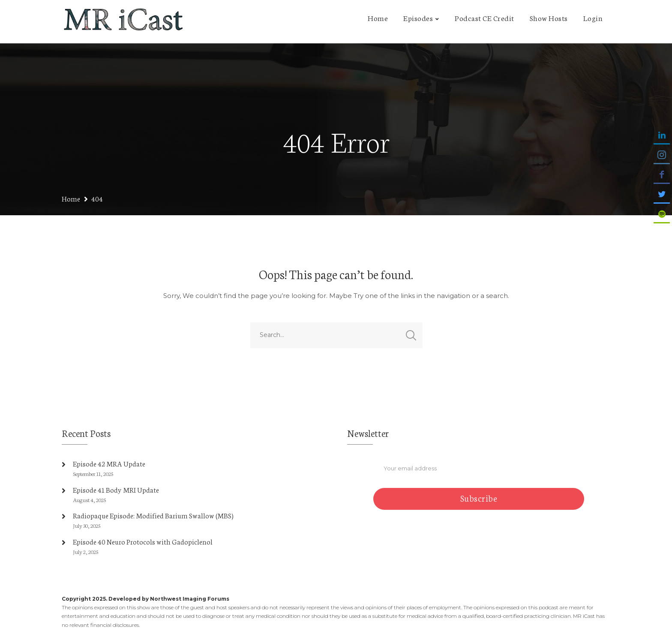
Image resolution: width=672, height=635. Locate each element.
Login (593, 18)
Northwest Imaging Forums (190, 599)
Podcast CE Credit (484, 18)
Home (378, 18)
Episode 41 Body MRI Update (116, 489)
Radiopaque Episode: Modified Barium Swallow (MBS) (153, 515)
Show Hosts (549, 18)
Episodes (418, 18)
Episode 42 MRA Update (109, 463)
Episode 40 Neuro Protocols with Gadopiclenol (143, 541)
